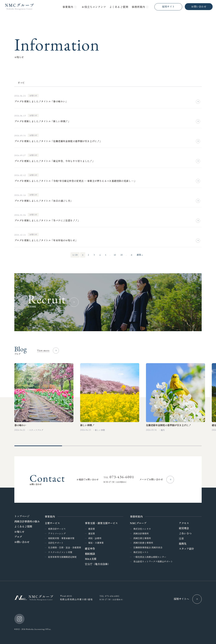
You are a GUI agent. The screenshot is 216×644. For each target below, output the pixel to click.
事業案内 (50, 516)
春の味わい (20, 425)
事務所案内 (136, 516)
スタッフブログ (36, 430)
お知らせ (33, 96)
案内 (163, 430)
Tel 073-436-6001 (109, 596)
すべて (21, 83)
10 (115, 255)
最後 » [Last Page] (140, 255)
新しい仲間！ (87, 425)
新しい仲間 (100, 430)
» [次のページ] (131, 255)
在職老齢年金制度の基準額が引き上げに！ (168, 425)
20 (122, 255)
